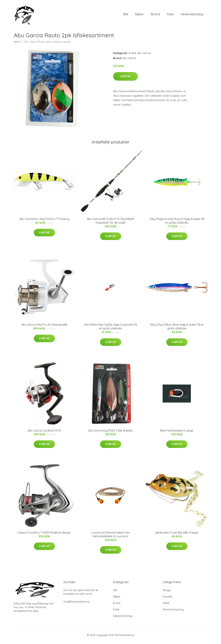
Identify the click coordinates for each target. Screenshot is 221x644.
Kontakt (168, 600)
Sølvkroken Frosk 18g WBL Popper (177, 536)
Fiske (170, 16)
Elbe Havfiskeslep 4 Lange (177, 433)
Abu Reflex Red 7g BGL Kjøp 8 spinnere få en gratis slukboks (110, 329)
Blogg (167, 593)
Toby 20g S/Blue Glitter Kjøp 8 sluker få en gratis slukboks (177, 329)
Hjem (17, 45)
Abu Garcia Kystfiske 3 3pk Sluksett (111, 433)
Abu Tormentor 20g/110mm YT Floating (44, 222)
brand (155, 16)
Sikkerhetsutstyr (192, 16)
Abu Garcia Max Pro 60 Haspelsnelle (44, 328)
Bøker (139, 16)
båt (126, 16)
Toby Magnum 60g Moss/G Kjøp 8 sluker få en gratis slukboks (177, 224)
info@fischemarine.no (77, 605)
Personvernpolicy (173, 612)
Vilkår (166, 606)
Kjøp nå (125, 79)
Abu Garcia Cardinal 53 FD (44, 433)
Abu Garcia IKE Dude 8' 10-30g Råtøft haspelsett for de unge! (111, 224)
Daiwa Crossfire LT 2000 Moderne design (44, 536)
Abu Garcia (144, 56)
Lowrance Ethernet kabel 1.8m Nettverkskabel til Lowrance (110, 537)
